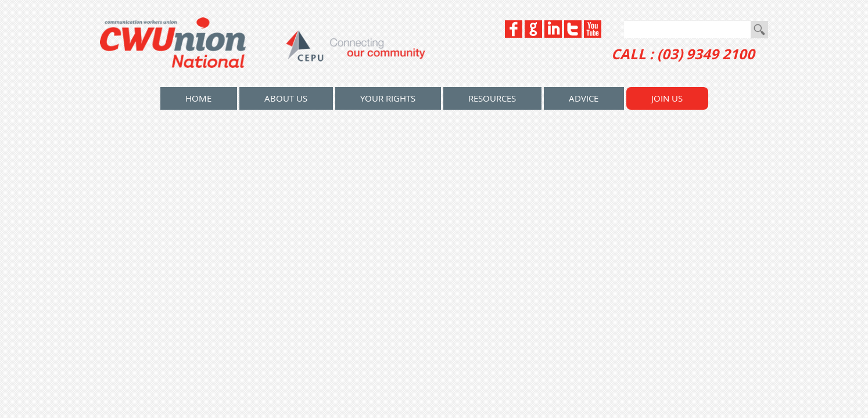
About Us (286, 98)
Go (759, 30)
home (198, 98)
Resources (492, 98)
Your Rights (388, 98)
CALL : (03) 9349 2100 (683, 54)
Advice (584, 98)
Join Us (667, 98)
